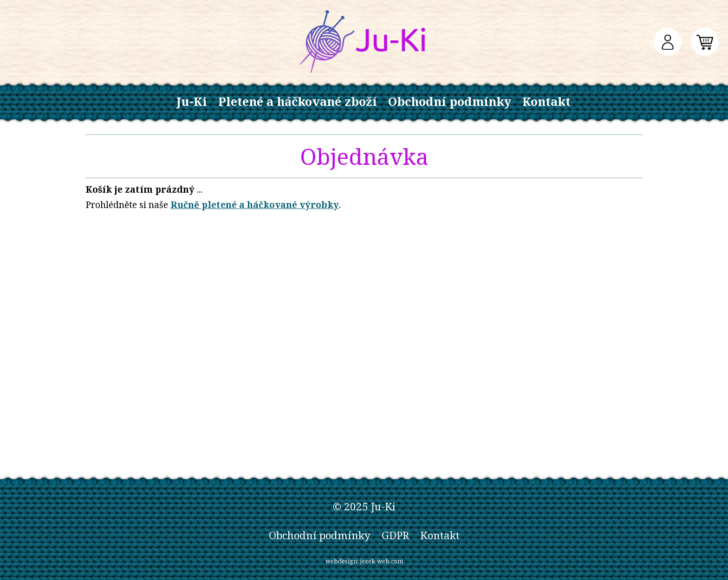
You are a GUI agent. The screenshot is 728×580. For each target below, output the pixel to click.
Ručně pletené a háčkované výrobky (255, 205)
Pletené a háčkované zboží (298, 101)
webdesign (341, 561)
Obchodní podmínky (450, 101)
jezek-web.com (381, 561)
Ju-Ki (192, 101)
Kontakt (546, 101)
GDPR (395, 535)
